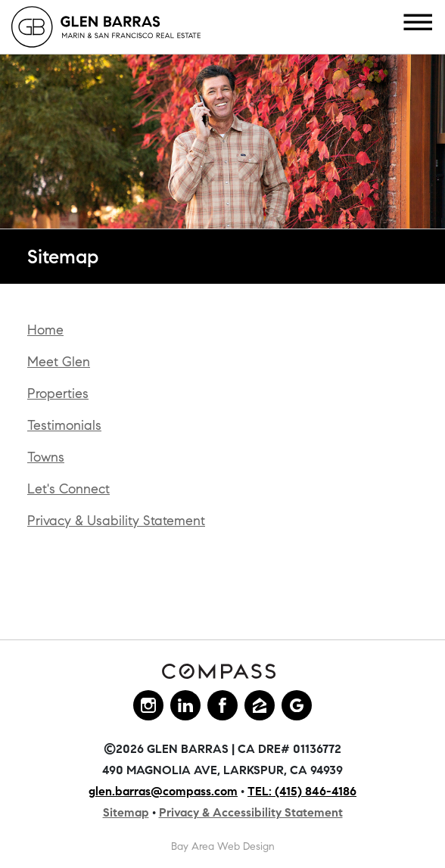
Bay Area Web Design (223, 846)
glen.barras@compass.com (163, 791)
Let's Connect (68, 489)
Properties (58, 394)
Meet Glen (59, 362)
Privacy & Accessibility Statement (251, 812)
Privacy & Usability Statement (116, 521)
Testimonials (64, 425)
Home (45, 330)
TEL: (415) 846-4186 (302, 791)
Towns (46, 457)
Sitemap (126, 812)
